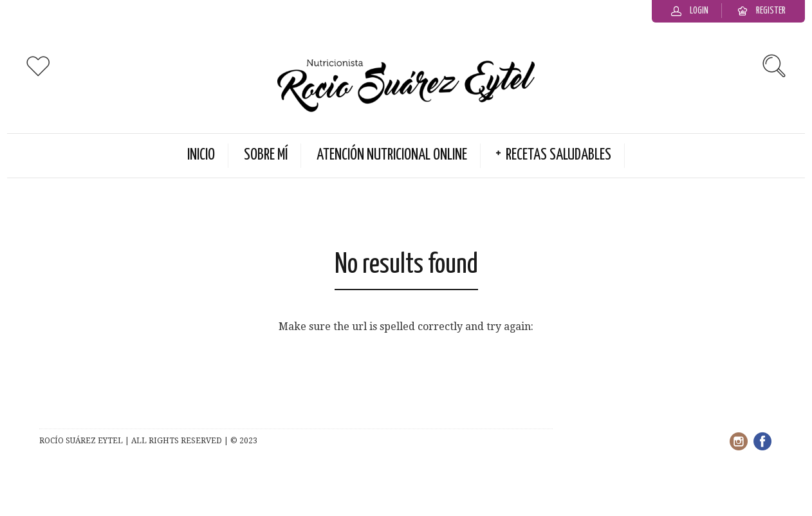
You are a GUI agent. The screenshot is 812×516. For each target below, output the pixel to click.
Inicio (201, 155)
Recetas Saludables (558, 155)
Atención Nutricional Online (392, 155)
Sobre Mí (266, 155)
